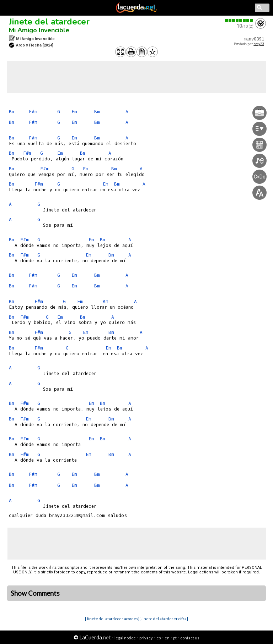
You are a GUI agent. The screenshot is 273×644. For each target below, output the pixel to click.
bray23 (259, 44)
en (167, 638)
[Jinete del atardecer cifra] (164, 619)
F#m (33, 112)
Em (74, 112)
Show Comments (35, 593)
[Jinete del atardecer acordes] (112, 619)
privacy (146, 638)
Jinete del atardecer (49, 22)
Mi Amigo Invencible (39, 30)
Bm (12, 112)
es (159, 638)
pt (175, 638)
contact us (190, 638)
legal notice (125, 638)
